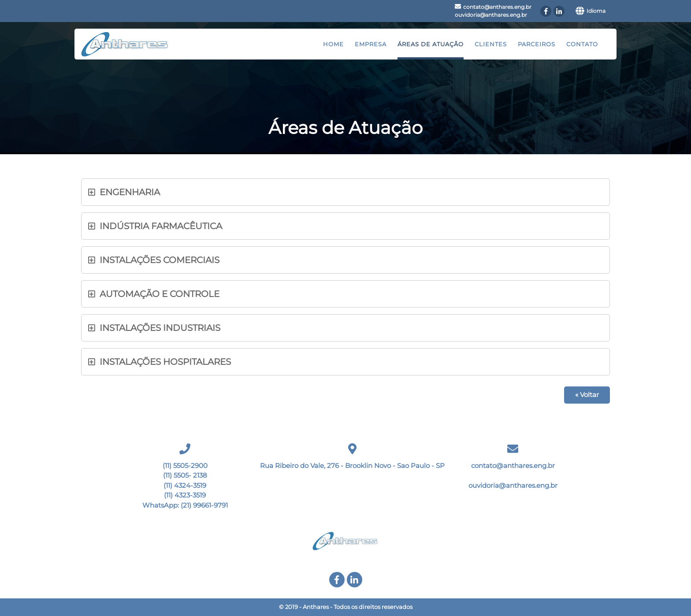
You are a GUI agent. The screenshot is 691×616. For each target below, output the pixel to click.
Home (333, 44)
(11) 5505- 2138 (185, 475)
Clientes (491, 44)
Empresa (371, 44)
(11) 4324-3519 (185, 485)
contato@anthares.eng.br (497, 7)
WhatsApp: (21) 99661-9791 (185, 505)
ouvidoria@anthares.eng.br (491, 15)
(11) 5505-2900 (185, 466)
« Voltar (587, 395)
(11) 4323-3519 (185, 495)
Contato (582, 44)
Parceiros (537, 44)
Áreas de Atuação (431, 44)
